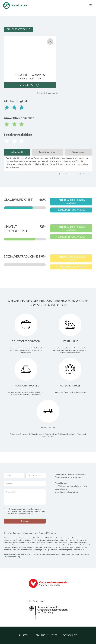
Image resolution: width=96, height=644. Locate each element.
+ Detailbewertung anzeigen (71, 210)
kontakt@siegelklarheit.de (67, 492)
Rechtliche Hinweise (47, 635)
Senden (25, 521)
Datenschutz (70, 635)
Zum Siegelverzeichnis (18, 29)
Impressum (25, 635)
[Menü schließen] (90, 6)
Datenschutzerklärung (12, 557)
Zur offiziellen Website (47, 93)
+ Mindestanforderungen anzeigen (71, 202)
